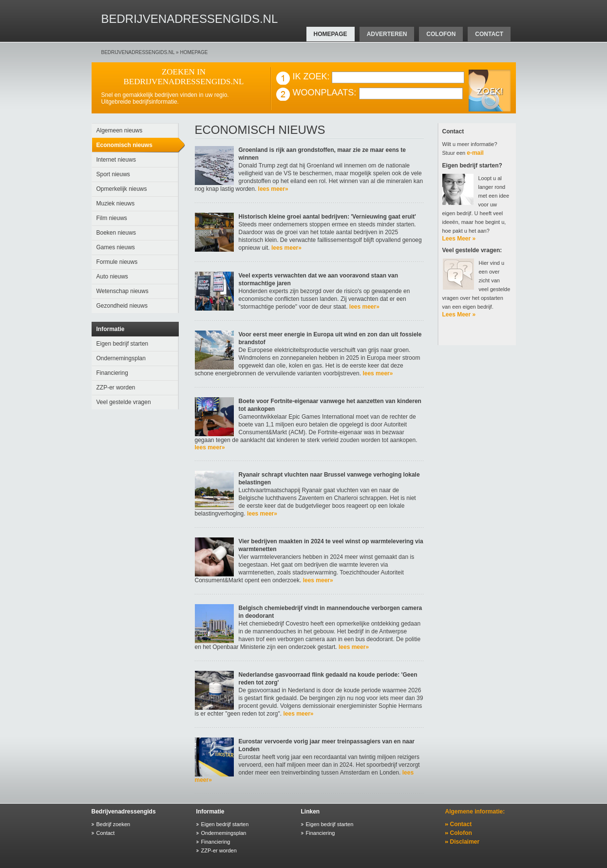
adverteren (387, 34)
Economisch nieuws (124, 145)
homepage (331, 34)
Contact (106, 833)
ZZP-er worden (116, 388)
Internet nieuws (116, 160)
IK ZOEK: (311, 76)
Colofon (461, 833)
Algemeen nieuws (120, 130)
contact (489, 34)
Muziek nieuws (116, 203)
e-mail (475, 153)
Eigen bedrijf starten (123, 344)
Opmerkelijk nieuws (122, 189)
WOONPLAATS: (325, 92)
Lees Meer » (459, 239)
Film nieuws (112, 218)
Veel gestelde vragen (124, 402)
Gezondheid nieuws (122, 306)
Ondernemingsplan (121, 358)
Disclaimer (465, 842)
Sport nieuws (113, 174)
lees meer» (272, 189)
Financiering (112, 373)
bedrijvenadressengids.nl (138, 52)
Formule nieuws (117, 262)
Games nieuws (116, 247)
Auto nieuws (112, 277)
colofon (441, 34)
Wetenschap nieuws (123, 291)
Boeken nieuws (116, 233)
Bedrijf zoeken (114, 824)
